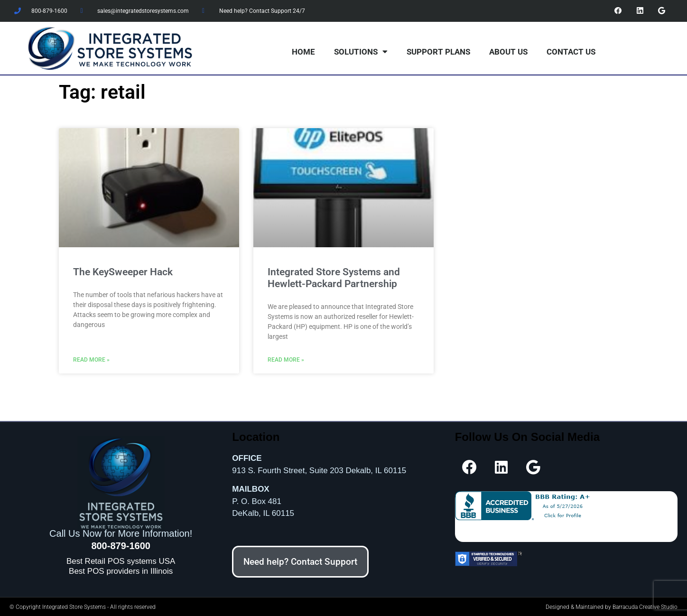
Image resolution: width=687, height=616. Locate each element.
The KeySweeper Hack (123, 271)
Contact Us (571, 51)
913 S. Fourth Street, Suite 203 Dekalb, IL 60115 (319, 470)
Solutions (361, 51)
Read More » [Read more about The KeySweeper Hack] (91, 359)
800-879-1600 (121, 545)
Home (303, 51)
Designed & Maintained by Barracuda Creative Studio (612, 607)
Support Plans (438, 51)
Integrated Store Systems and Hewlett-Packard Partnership (334, 277)
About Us (508, 51)
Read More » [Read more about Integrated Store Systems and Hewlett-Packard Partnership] (286, 359)
